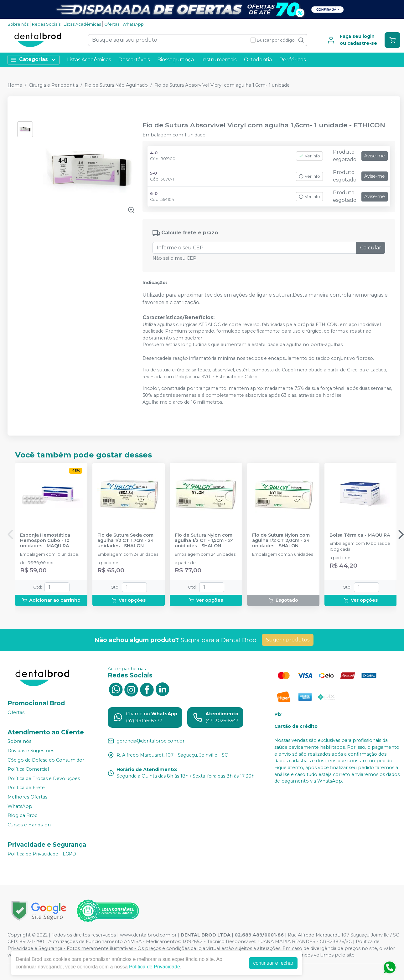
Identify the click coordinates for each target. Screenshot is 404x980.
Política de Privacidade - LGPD (42, 854)
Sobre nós (18, 24)
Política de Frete (26, 788)
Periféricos (293, 60)
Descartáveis (134, 60)
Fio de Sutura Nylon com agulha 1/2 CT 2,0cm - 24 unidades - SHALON (281, 541)
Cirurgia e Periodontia (53, 85)
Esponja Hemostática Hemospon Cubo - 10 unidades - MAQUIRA (45, 541)
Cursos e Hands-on (29, 825)
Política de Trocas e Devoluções (44, 778)
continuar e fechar (273, 963)
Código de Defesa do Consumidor (46, 760)
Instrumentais (219, 60)
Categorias (34, 60)
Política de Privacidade (155, 967)
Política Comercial (28, 769)
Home (15, 85)
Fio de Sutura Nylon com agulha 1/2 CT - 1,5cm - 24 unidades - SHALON (204, 541)
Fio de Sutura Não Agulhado (116, 85)
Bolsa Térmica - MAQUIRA (360, 535)
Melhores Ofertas (27, 797)
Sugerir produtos (288, 640)
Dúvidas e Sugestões (31, 751)
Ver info (309, 156)
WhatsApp (133, 24)
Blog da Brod (23, 815)
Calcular (371, 248)
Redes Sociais (46, 24)
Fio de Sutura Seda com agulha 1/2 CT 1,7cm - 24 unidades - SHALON (126, 541)
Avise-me (375, 156)
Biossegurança (176, 60)
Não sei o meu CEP (174, 258)
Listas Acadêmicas (82, 24)
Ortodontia (258, 60)
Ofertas (112, 24)
